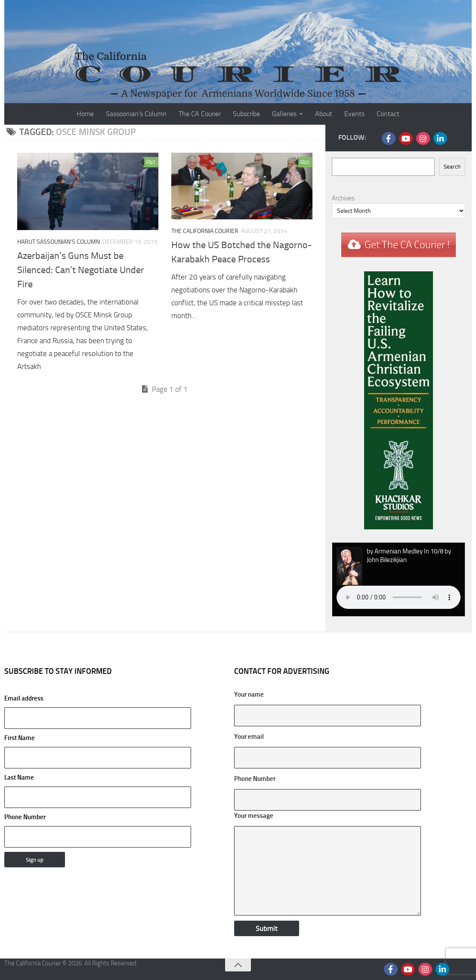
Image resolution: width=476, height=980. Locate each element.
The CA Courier (200, 114)
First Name (20, 738)
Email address (98, 712)
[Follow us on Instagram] (423, 138)
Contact (388, 114)
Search (452, 167)
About (324, 114)
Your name (249, 694)
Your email (249, 737)
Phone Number (25, 817)
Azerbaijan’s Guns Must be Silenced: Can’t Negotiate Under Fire (81, 270)
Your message (254, 816)
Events (354, 114)
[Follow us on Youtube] (406, 138)
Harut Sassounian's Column (59, 242)
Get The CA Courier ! (407, 245)
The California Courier (205, 231)
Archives (343, 198)
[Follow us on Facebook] (389, 138)
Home (85, 114)
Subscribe (246, 114)
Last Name (19, 777)
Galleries (284, 114)
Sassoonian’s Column (136, 114)
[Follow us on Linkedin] (440, 138)
